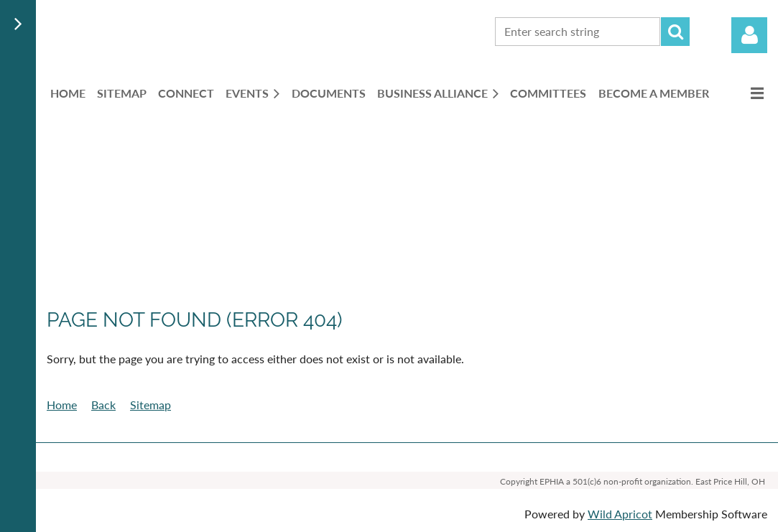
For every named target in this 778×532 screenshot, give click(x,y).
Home (62, 405)
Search (675, 32)
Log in (749, 35)
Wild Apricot (620, 514)
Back (103, 405)
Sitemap (150, 405)
